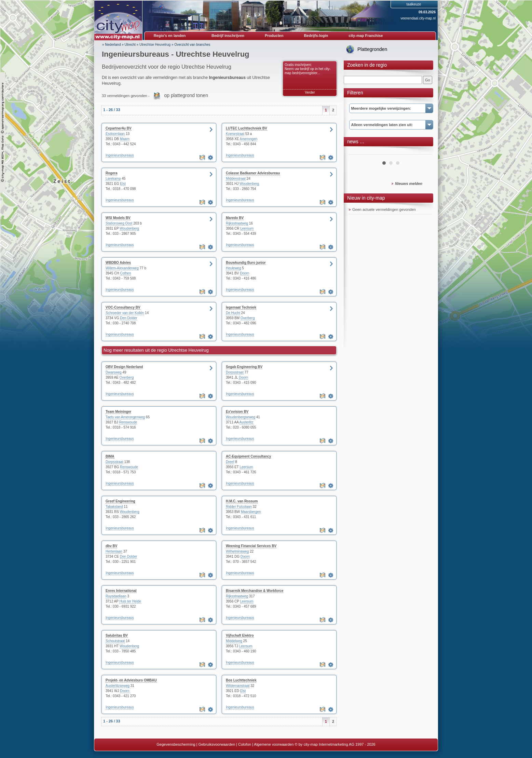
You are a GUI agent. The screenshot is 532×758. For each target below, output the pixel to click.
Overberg (248, 318)
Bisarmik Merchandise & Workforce (255, 591)
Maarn (125, 139)
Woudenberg (249, 184)
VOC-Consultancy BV (123, 307)
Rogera (111, 173)
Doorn (244, 273)
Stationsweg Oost (119, 223)
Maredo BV (235, 218)
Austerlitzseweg (118, 686)
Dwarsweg (114, 372)
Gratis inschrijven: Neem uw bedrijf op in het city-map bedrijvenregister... (308, 69)
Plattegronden (372, 49)
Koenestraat (235, 134)
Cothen (125, 273)
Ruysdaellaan (116, 596)
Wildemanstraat (238, 686)
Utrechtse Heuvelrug (155, 45)
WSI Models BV (118, 218)
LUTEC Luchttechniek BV (247, 128)
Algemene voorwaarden (274, 744)
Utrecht (130, 45)
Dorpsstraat (235, 372)
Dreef (230, 462)
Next (424, 152)
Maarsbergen (251, 512)
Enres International (121, 591)
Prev (358, 152)
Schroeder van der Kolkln (125, 313)
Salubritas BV (117, 635)
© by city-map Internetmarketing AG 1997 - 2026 (335, 744)
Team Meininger (118, 412)
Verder (310, 92)
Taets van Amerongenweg (125, 417)
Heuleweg (233, 268)
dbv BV (111, 546)
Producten (274, 36)
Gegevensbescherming (176, 744)
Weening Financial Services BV (251, 546)
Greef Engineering (120, 501)
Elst (123, 184)
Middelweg (234, 641)
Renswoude (128, 422)
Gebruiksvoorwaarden (217, 744)
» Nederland (111, 45)
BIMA (110, 456)
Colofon (245, 744)
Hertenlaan (114, 551)
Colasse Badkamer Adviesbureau (253, 173)
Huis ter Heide (130, 601)
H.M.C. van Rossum (242, 501)
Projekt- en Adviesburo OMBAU (131, 680)
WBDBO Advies (118, 263)
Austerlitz (247, 422)
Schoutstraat (115, 641)
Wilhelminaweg (237, 551)
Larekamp (113, 179)
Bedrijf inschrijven (228, 36)
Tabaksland (114, 507)
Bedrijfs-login (316, 36)
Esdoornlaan (115, 134)
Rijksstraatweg (237, 223)
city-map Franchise (366, 36)
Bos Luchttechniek (241, 680)
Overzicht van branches (192, 45)
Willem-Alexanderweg (122, 268)
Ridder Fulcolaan (239, 507)
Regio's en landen (170, 36)
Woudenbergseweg (241, 417)
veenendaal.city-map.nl (418, 18)
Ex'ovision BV (237, 412)
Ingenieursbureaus (120, 155)
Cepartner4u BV (119, 128)
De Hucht (233, 313)
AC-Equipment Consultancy (248, 456)
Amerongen (249, 139)
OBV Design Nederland (124, 367)
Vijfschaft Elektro (240, 635)
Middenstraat (236, 179)
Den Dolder (129, 318)
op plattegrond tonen (186, 95)
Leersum (247, 228)
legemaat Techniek (241, 307)
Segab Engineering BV (244, 367)
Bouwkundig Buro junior (246, 263)
